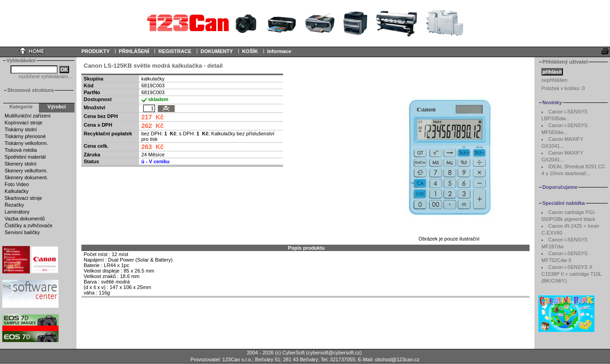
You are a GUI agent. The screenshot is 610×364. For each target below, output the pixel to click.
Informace (279, 51)
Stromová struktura (30, 90)
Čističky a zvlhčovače (29, 225)
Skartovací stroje (23, 198)
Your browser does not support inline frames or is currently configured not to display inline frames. (305, 23)
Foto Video (17, 184)
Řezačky (14, 205)
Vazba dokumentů (25, 219)
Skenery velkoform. (26, 171)
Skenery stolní (21, 164)
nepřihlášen (554, 80)
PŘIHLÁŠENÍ (134, 51)
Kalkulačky (17, 191)
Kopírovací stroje (24, 123)
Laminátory (17, 212)
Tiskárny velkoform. (26, 143)
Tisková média (21, 150)
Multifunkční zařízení (28, 116)
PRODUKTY (96, 51)
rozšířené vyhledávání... (45, 76)
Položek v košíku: (563, 88)
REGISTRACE (175, 51)
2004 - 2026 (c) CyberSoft (276, 353)
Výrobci (57, 107)
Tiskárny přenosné (25, 136)
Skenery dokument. (26, 177)
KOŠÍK (250, 51)
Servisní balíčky (22, 232)
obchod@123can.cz (397, 359)
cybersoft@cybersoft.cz (334, 353)
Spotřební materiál (25, 157)
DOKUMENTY (217, 51)
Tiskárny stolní (21, 129)
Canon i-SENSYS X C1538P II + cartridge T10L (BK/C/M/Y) (572, 274)
